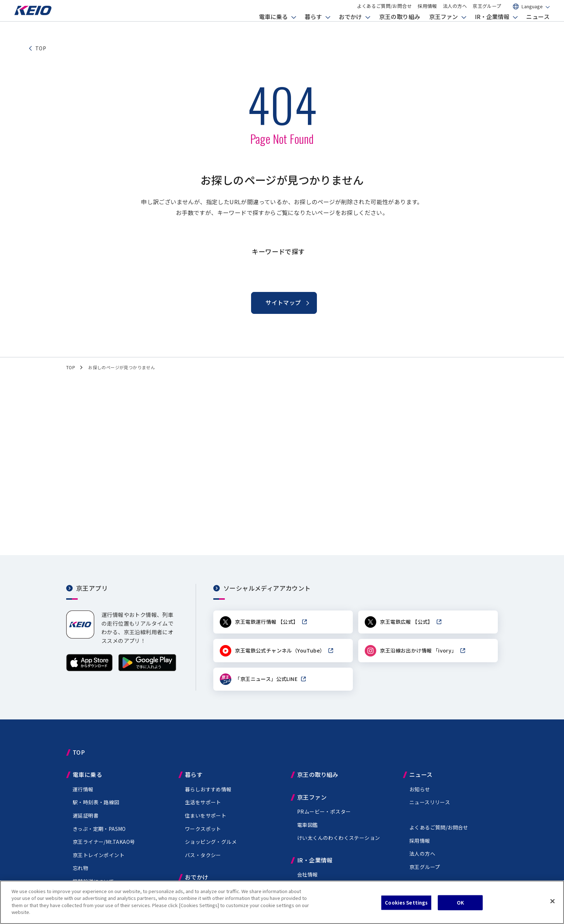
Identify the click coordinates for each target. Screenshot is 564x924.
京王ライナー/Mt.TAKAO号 (104, 846)
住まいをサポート (206, 819)
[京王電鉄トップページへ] (41, 23)
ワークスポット (203, 833)
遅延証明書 (86, 819)
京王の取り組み (400, 27)
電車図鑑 (308, 829)
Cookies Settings (406, 903)
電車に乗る (273, 27)
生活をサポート (203, 806)
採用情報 (427, 12)
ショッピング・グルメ (211, 846)
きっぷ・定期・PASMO (99, 833)
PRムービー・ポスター (324, 815)
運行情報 (83, 793)
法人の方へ (455, 12)
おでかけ (350, 27)
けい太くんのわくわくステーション (338, 842)
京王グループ (487, 12)
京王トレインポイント (99, 859)
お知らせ (420, 793)
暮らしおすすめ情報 (208, 793)
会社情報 (308, 878)
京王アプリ (92, 588)
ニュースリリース (430, 806)
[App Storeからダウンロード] (89, 669)
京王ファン (444, 27)
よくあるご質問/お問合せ (384, 12)
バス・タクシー (203, 859)
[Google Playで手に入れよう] (147, 669)
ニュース (538, 27)
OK (460, 903)
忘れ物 (80, 872)
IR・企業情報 (492, 27)
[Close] (552, 901)
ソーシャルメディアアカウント (267, 588)
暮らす (313, 27)
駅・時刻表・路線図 (96, 806)
